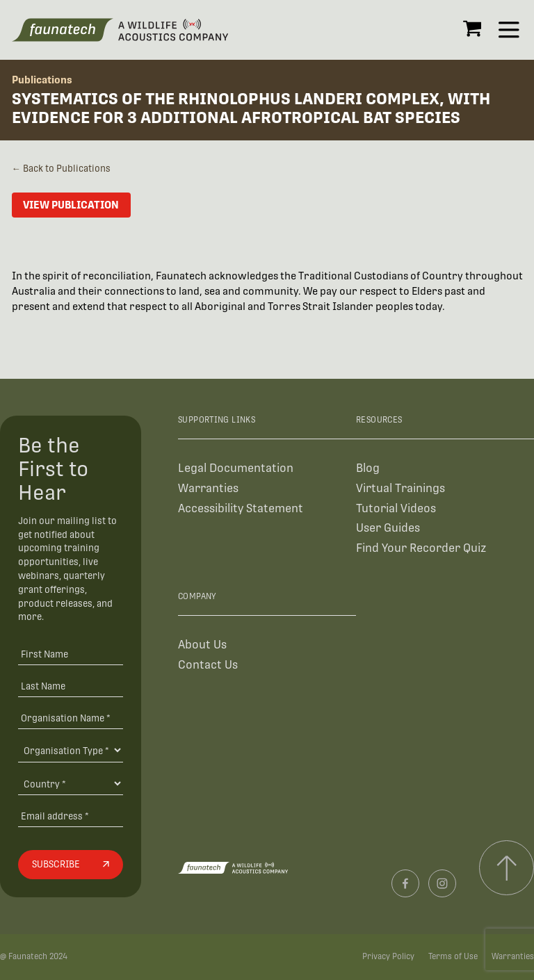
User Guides (388, 528)
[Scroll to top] (507, 868)
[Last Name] (70, 686)
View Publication (71, 205)
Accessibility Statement (241, 508)
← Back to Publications (61, 169)
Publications (42, 80)
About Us (202, 645)
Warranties (208, 488)
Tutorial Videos (396, 508)
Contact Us (208, 665)
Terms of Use (453, 956)
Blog (368, 468)
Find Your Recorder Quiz (421, 548)
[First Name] (70, 654)
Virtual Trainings (400, 488)
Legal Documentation (236, 468)
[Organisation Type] (70, 750)
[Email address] (70, 816)
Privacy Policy (388, 956)
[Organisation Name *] (70, 718)
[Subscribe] (70, 865)
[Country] (70, 783)
